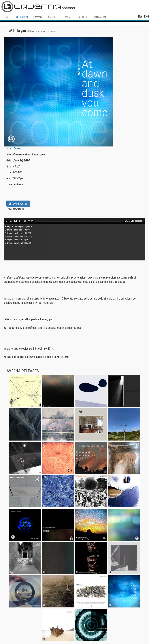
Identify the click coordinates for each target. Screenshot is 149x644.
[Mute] (133, 221)
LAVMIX (38, 17)
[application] (74, 221)
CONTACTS (99, 17)
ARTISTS (53, 17)
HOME (6, 17)
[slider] (79, 221)
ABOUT (83, 17)
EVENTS (69, 17)
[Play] (11, 221)
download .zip (18, 204)
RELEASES (22, 17)
